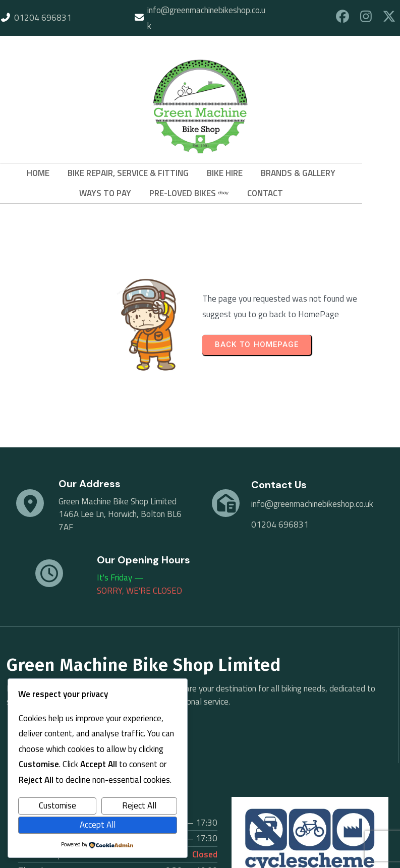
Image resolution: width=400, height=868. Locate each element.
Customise (58, 805)
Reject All (139, 805)
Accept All (98, 825)
